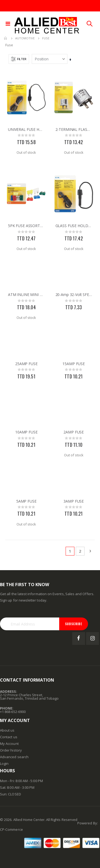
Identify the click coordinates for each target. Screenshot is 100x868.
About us (7, 730)
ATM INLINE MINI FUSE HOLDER (26, 295)
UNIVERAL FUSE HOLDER (26, 130)
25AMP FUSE (26, 364)
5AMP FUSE (26, 501)
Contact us (9, 737)
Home (6, 38)
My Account (9, 744)
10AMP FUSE (26, 432)
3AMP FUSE (74, 501)
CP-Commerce (11, 829)
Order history (11, 750)
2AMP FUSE (74, 432)
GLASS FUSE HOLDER (74, 226)
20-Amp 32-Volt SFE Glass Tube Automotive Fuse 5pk (74, 295)
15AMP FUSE (74, 364)
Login (4, 763)
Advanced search (14, 757)
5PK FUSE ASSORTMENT (26, 226)
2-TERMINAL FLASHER (74, 130)
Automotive (25, 38)
